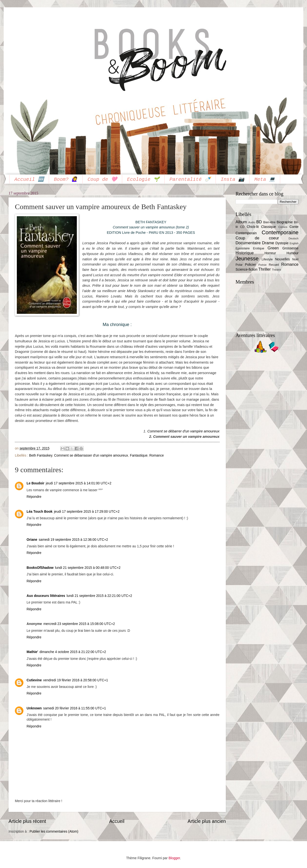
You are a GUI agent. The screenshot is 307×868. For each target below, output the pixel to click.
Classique (269, 227)
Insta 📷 (233, 179)
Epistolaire (243, 248)
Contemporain (246, 233)
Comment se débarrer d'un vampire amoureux (183, 431)
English (294, 243)
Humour (292, 253)
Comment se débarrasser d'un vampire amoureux (91, 455)
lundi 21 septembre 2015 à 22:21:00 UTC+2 (99, 596)
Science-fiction (247, 270)
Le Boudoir (35, 483)
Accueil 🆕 (29, 179)
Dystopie (282, 243)
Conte (294, 227)
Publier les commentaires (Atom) (54, 832)
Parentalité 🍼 (190, 179)
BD (259, 222)
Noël (295, 259)
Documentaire (248, 243)
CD (242, 227)
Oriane (32, 540)
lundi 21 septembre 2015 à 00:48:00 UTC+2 (88, 568)
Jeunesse (247, 259)
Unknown (34, 708)
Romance (157, 455)
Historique (245, 253)
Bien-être (269, 222)
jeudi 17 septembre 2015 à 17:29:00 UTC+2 (87, 512)
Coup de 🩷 (102, 179)
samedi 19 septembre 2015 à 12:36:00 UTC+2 (73, 540)
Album (241, 222)
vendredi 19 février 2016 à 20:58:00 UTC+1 (76, 680)
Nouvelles (282, 259)
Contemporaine (280, 232)
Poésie (263, 265)
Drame (268, 243)
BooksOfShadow (40, 568)
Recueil (274, 265)
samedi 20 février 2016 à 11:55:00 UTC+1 (74, 708)
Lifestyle (267, 259)
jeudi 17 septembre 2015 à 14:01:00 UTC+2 (79, 483)
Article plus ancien (207, 821)
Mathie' (32, 652)
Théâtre (277, 270)
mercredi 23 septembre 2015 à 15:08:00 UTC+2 (79, 624)
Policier (250, 265)
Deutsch (294, 238)
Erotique (259, 248)
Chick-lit (253, 227)
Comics (283, 227)
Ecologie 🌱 (143, 179)
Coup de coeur (257, 238)
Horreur (270, 253)
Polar (239, 265)
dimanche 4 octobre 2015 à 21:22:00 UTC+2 (73, 652)
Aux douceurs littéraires (46, 596)
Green (273, 248)
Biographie (285, 222)
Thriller (265, 269)
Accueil (117, 821)
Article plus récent (27, 821)
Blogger (174, 858)
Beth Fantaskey (41, 455)
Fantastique (139, 455)
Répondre (34, 497)
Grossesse (290, 248)
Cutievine (34, 680)
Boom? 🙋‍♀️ (66, 179)
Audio (252, 222)
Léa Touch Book (40, 512)
